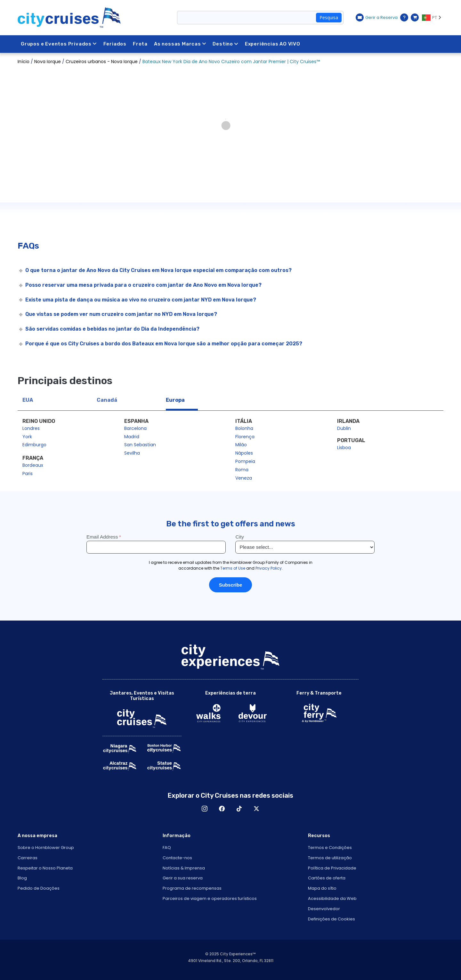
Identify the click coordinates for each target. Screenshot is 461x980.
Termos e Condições (330, 848)
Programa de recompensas (192, 888)
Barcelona (135, 428)
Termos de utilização (330, 858)
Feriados (115, 44)
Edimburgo (34, 445)
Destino (226, 44)
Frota (140, 44)
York (27, 437)
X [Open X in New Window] (256, 809)
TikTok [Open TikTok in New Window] (239, 809)
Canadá (107, 400)
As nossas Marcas (180, 44)
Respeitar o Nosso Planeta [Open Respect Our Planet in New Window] (45, 868)
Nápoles (244, 453)
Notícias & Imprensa (184, 868)
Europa (175, 400)
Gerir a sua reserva (183, 878)
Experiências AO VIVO (273, 44)
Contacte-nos (177, 858)
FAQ (167, 848)
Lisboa (344, 448)
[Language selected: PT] (433, 18)
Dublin (344, 428)
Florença (245, 437)
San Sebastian (140, 445)
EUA (28, 400)
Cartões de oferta (327, 878)
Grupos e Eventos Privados (59, 44)
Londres (31, 428)
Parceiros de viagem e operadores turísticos (210, 898)
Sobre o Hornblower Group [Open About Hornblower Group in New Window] (46, 848)
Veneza (244, 478)
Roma (242, 470)
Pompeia (245, 461)
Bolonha (244, 428)
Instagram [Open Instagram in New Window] (205, 809)
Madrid (132, 437)
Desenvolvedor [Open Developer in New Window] (324, 909)
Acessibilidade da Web (332, 898)
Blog (22, 878)
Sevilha (132, 453)
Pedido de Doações (39, 888)
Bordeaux (33, 465)
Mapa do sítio (322, 888)
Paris (28, 474)
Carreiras (28, 858)
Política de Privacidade (332, 868)
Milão (241, 445)
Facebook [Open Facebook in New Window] (222, 809)
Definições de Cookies (332, 919)
